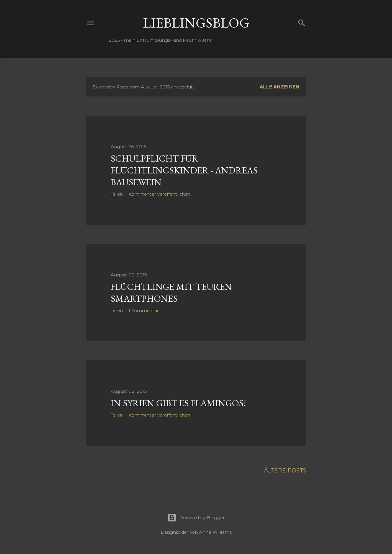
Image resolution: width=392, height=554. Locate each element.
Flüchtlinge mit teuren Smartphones (171, 293)
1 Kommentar (144, 310)
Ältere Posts (285, 471)
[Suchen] (302, 21)
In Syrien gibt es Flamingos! (178, 403)
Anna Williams (215, 532)
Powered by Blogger (196, 518)
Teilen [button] (117, 194)
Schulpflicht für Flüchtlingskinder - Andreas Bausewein (184, 170)
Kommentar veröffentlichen (159, 194)
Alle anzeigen (279, 87)
